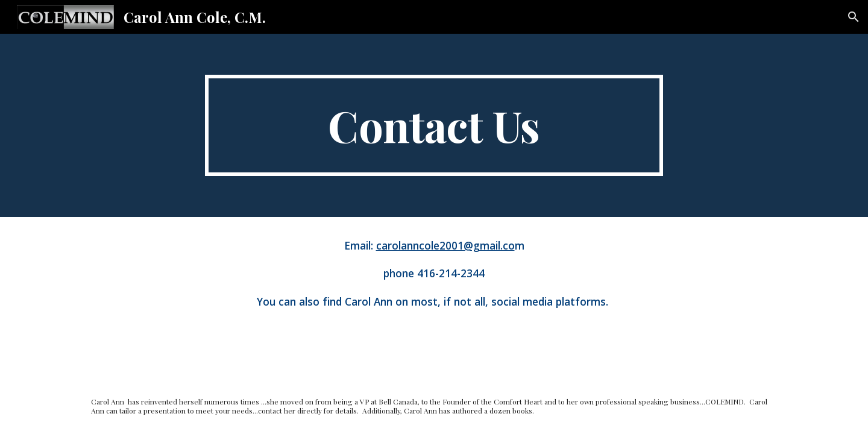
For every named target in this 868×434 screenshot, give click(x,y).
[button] (854, 17)
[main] (434, 125)
